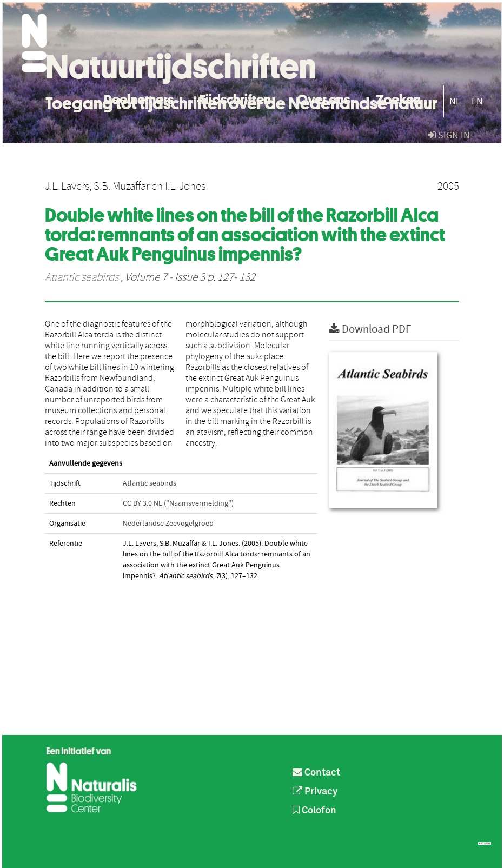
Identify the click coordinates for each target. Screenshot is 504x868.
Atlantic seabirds (82, 277)
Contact (316, 773)
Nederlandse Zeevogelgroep (168, 524)
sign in (449, 135)
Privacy (315, 792)
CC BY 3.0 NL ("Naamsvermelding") (178, 503)
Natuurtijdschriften (181, 67)
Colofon (314, 811)
